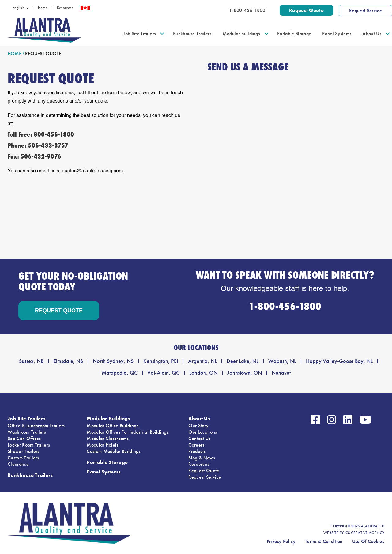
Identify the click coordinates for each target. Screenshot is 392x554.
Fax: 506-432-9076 (34, 156)
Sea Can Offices (24, 438)
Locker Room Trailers (29, 445)
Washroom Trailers (27, 432)
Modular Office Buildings (113, 426)
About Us (372, 34)
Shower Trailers (24, 451)
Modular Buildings (241, 34)
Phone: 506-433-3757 (38, 145)
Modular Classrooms (108, 438)
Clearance (18, 464)
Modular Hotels (102, 445)
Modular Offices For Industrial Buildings (128, 432)
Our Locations (203, 432)
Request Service (205, 477)
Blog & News (202, 458)
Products (197, 451)
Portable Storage (294, 34)
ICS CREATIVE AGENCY (364, 533)
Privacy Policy (281, 541)
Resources (65, 8)
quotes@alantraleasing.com (92, 171)
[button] (29, 8)
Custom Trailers (23, 458)
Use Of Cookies (368, 541)
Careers (196, 445)
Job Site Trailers (139, 34)
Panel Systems (337, 34)
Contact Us (199, 438)
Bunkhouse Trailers (192, 34)
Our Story (198, 426)
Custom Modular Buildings (114, 451)
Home (43, 8)
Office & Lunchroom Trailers (36, 426)
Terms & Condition (324, 541)
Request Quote (204, 471)
